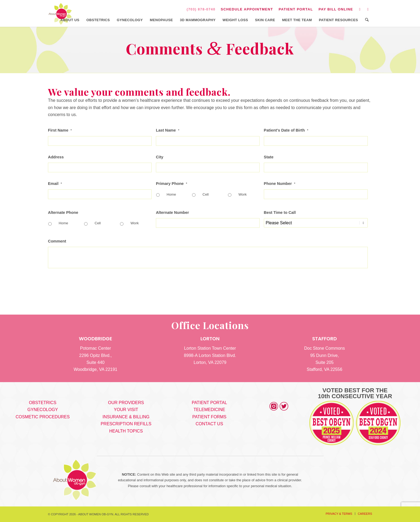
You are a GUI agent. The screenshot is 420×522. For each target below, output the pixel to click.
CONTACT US (209, 424)
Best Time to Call (280, 212)
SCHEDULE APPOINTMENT (247, 9)
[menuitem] (247, 9)
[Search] (367, 20)
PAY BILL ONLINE (336, 9)
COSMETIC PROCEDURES (43, 417)
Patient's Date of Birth (286, 130)
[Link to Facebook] (368, 9)
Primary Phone (172, 184)
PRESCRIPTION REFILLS (126, 424)
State (269, 157)
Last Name (168, 130)
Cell (206, 194)
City (160, 157)
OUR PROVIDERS (126, 403)
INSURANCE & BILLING (126, 417)
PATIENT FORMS (209, 417)
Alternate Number (172, 212)
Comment (57, 241)
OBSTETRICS (43, 403)
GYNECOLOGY (43, 410)
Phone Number (280, 184)
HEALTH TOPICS (126, 431)
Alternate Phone (63, 212)
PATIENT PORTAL (296, 9)
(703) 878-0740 (201, 9)
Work (243, 194)
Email (55, 184)
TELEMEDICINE (209, 410)
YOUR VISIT (126, 410)
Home (171, 194)
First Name (60, 130)
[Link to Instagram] (360, 9)
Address (56, 157)
